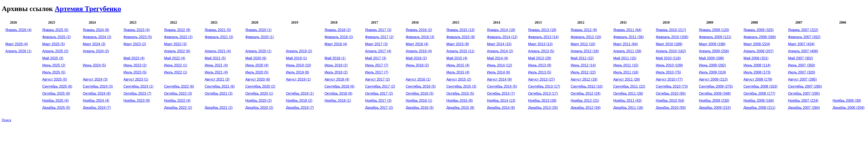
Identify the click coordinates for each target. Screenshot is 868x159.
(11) (460, 51)
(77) (669, 79)
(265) (805, 86)
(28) (542, 101)
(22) (582, 58)
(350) (802, 65)
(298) (711, 58)
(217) (671, 30)
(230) (714, 101)
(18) (585, 51)
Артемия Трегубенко (88, 9)
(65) (671, 94)
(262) (804, 37)
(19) (501, 30)
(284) (804, 108)
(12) (502, 37)
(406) (803, 51)
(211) (759, 108)
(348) (715, 94)
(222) (803, 30)
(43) (627, 101)
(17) (544, 86)
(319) (712, 72)
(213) (713, 79)
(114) (757, 65)
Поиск (7, 120)
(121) (715, 37)
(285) (802, 79)
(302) (800, 58)
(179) (758, 79)
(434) (801, 44)
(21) (585, 101)
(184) (759, 101)
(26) (627, 79)
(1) (18, 51)
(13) (461, 30)
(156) (672, 37)
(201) (756, 58)
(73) (672, 86)
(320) (802, 72)
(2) (56, 37)
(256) (714, 51)
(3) (53, 58)
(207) (759, 51)
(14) (543, 37)
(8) (96, 30)
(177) (759, 94)
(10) (298, 65)
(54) (670, 101)
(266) (760, 37)
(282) (712, 65)
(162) (671, 51)
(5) (55, 30)
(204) (849, 108)
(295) (804, 94)
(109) (669, 65)
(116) (668, 58)
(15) (499, 44)
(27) (541, 79)
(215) (715, 108)
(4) (18, 30)
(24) (586, 94)
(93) (671, 108)
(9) (137, 101)
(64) (627, 30)
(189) (669, 44)
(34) (586, 108)
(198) (712, 44)
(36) (629, 37)
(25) (543, 108)
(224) (757, 44)
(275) (716, 86)
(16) (626, 72)
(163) (761, 86)
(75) (668, 72)
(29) (539, 58)
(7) (97, 108)
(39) (847, 101)
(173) (757, 72)
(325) (759, 30)
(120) (714, 30)
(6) (57, 86)
